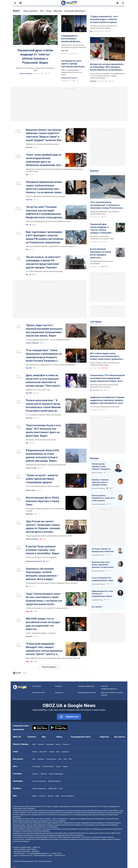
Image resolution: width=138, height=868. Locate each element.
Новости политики (32, 539)
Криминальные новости (69, 78)
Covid (60, 789)
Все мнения (97, 607)
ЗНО (65, 759)
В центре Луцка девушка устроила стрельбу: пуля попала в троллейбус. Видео (43, 550)
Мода (57, 796)
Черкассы (66, 744)
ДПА (60, 759)
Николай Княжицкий (99, 504)
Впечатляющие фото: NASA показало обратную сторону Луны (43, 501)
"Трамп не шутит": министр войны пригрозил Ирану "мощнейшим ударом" (42, 479)
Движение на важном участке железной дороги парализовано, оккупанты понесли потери (54, 170)
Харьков (41, 744)
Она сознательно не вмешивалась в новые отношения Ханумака (51, 365)
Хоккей (52, 752)
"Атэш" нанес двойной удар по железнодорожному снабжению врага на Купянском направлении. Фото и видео (44, 160)
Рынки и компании (39, 781)
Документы (59, 692)
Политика (32, 737)
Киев (34, 744)
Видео (16, 11)
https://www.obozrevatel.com (90, 806)
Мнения (94, 458)
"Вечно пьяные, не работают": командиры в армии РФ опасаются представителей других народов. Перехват (44, 262)
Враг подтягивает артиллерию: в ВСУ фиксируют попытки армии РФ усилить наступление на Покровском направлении (45, 237)
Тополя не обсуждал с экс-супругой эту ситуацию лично (47, 608)
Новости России (31, 468)
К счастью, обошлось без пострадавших (41, 557)
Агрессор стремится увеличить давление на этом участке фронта (51, 246)
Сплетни (42, 796)
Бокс (58, 752)
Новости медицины (39, 789)
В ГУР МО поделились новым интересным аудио (44, 271)
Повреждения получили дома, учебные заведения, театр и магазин (51, 583)
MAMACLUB (52, 789)
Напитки (44, 774)
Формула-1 (66, 752)
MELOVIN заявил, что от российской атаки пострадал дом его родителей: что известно (43, 624)
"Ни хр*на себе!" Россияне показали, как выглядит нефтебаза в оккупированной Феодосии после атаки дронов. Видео (44, 212)
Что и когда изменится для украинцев (105, 407)
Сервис (65, 766)
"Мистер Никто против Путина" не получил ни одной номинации (74, 46)
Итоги (42, 11)
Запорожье (50, 744)
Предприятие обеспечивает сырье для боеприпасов (46, 465)
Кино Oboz (65, 51)
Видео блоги (58, 11)
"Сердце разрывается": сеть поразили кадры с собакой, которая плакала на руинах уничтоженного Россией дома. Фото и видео (105, 19)
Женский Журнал (68, 796)
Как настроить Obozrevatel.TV (75, 11)
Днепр (58, 744)
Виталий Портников (98, 488)
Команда (58, 686)
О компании (37, 686)
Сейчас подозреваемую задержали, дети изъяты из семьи (72, 72)
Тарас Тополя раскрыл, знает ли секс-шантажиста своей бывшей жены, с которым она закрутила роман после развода (44, 599)
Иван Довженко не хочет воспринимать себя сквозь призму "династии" (53, 658)
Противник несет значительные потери (41, 440)
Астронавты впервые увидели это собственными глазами (45, 510)
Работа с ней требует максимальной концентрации (45, 196)
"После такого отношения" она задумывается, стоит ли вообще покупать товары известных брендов (108, 76)
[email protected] (40, 855)
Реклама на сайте (39, 692)
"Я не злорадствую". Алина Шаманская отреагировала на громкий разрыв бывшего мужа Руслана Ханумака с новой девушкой (44, 356)
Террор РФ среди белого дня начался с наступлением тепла (105, 213)
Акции (58, 766)
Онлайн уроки (51, 759)
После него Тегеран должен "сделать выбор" (43, 486)
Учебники (41, 759)
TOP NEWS (96, 322)
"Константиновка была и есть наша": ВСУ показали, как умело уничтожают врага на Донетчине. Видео (43, 431)
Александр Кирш (97, 600)
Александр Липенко (98, 584)
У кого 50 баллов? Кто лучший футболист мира (103, 579)
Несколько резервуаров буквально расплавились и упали (48, 221)
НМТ (70, 759)
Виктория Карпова (98, 571)
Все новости (120, 737)
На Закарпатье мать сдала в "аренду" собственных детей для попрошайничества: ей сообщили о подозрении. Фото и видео (73, 64)
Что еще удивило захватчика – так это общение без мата (48, 340)
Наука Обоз (30, 514)
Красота (50, 796)
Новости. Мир (30, 490)
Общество (104, 737)
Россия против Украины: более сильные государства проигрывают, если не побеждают (102, 467)
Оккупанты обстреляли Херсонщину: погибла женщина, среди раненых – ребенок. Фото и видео (42, 574)
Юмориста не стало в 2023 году (38, 390)
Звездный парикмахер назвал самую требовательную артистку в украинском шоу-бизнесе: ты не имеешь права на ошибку (44, 187)
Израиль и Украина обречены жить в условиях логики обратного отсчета (100, 482)
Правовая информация (86, 686)
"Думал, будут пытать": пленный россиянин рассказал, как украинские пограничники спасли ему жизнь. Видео (44, 330)
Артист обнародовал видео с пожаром (41, 633)
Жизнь (59, 737)
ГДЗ (34, 759)
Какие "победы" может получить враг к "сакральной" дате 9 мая (105, 364)
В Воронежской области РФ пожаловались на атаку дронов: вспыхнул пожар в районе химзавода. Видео (42, 456)
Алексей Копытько (98, 555)
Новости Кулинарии (56, 774)
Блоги (88, 737)
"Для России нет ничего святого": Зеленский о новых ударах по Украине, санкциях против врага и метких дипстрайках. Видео (43, 527)
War (91, 31)
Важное (94, 171)
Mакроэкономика (54, 781)
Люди (28, 611)
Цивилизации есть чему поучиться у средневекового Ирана (102, 594)
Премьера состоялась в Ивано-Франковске (42, 144)
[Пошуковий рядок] (123, 3)
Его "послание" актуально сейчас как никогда (43, 415)
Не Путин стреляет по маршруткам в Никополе (103, 550)
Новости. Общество (26, 74)
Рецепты (35, 774)
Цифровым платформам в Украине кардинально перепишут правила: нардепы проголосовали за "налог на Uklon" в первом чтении (107, 400)
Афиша (35, 796)
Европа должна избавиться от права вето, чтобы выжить (103, 498)
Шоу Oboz (93, 81)
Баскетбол (43, 752)
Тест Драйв (36, 766)
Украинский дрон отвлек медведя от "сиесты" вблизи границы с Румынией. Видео (35, 56)
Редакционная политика (87, 692)
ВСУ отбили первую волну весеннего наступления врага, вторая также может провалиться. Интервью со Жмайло (107, 356)
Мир (44, 737)
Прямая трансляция (30, 11)
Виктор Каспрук (97, 473)
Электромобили (48, 766)
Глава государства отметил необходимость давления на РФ (49, 536)
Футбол (35, 752)
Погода (49, 11)
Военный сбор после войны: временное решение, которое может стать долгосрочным (103, 565)
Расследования (78, 737)
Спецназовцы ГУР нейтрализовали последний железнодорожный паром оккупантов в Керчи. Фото (107, 378)
